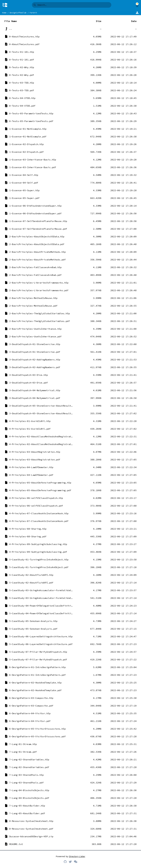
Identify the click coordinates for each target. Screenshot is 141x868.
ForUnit (33, 13)
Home (4, 13)
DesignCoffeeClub (18, 13)
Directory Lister (77, 856)
